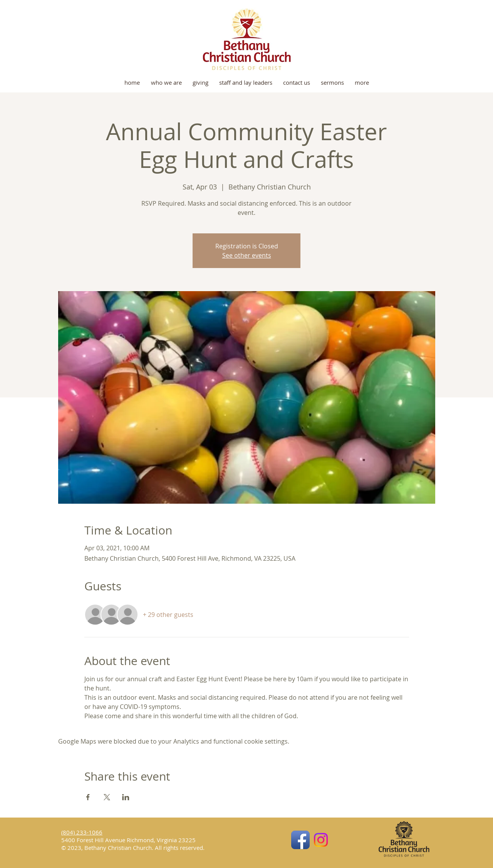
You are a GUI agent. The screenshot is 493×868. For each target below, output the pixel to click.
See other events (247, 255)
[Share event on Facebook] (88, 797)
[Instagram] (321, 840)
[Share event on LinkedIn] (126, 797)
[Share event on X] (107, 797)
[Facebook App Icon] (300, 840)
